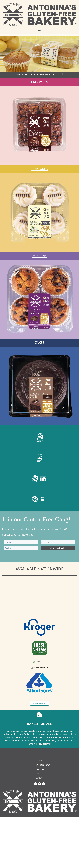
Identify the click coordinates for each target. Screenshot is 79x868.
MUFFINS (39, 256)
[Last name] (58, 542)
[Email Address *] (21, 548)
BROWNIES (39, 82)
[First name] (21, 542)
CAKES (39, 342)
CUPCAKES (40, 169)
